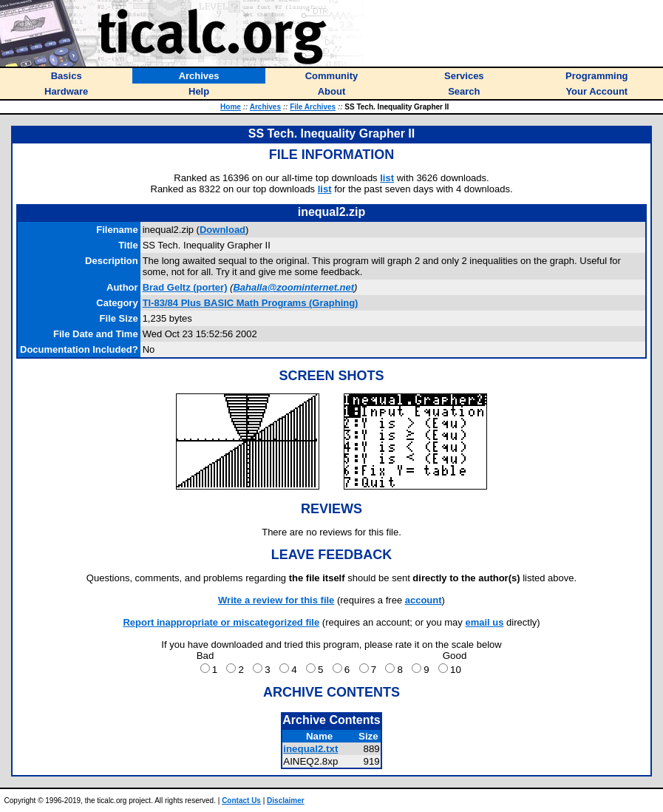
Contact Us (241, 801)
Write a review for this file (276, 600)
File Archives (313, 107)
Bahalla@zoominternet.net (293, 287)
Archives (265, 107)
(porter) (185, 287)
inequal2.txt (310, 749)
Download (222, 230)
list (387, 178)
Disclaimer (286, 801)
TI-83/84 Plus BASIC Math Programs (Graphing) (251, 303)
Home (231, 107)
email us (484, 622)
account (424, 600)
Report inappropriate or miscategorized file (221, 622)
